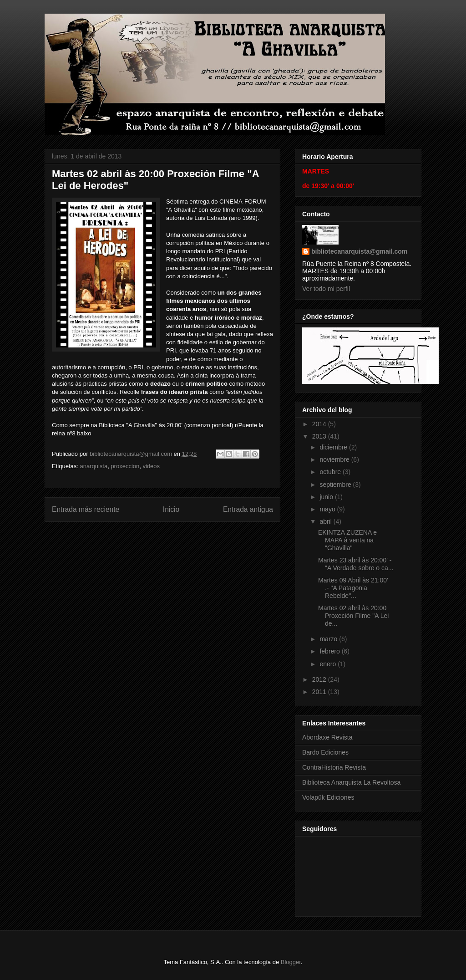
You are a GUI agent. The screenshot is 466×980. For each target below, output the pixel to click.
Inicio (171, 509)
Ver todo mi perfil (326, 289)
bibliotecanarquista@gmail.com (359, 251)
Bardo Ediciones (325, 752)
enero (329, 664)
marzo (329, 639)
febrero (330, 651)
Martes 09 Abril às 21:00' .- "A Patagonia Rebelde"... (353, 588)
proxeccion (125, 466)
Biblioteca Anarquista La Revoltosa (351, 782)
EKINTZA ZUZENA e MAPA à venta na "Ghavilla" (347, 540)
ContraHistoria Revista (334, 767)
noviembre (335, 459)
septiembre (336, 485)
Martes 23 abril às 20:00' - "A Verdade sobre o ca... (356, 564)
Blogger (291, 962)
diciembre (334, 447)
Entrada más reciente (86, 509)
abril (326, 521)
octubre (331, 472)
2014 (320, 424)
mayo (328, 509)
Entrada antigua (248, 509)
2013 (320, 436)
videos (152, 466)
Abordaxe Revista (327, 737)
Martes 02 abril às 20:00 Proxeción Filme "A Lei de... (353, 616)
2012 (320, 679)
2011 (320, 692)
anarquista (94, 466)
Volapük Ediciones (328, 797)
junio (327, 497)
